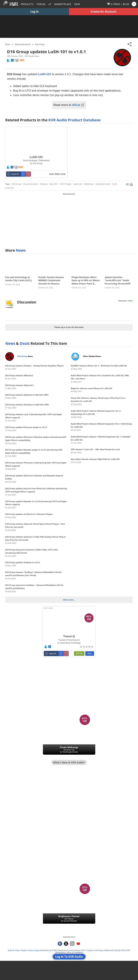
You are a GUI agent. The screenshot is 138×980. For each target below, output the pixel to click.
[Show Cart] (118, 4)
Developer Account (66, 950)
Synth (115, 184)
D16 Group (40, 44)
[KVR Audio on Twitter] (66, 944)
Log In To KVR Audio (69, 957)
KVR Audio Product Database (74, 120)
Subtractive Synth (103, 184)
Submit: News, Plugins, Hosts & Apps (24, 950)
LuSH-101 (10, 188)
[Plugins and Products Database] (27, 4)
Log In (35, 12)
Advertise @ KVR (49, 950)
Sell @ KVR (120, 950)
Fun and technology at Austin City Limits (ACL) (18, 279)
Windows (44, 184)
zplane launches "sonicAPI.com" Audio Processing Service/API (118, 280)
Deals (25, 343)
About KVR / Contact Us (85, 950)
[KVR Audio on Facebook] (60, 944)
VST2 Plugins (66, 184)
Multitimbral (89, 184)
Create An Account (103, 12)
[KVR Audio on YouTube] (78, 944)
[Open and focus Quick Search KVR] (134, 4)
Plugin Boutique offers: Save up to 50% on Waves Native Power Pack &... (86, 280)
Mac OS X (54, 184)
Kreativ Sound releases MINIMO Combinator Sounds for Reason (51, 280)
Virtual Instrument (31, 184)
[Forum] (41, 4)
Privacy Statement (105, 950)
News (21, 250)
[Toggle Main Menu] (4, 4)
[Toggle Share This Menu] (130, 44)
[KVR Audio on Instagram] (72, 944)
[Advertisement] (69, 220)
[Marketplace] (63, 4)
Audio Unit (78, 184)
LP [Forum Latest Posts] (50, 4)
